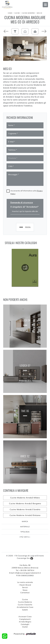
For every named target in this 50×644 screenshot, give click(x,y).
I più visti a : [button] (25, 537)
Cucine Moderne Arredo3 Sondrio (25, 509)
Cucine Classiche (25, 605)
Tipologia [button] (25, 532)
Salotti (25, 610)
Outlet (25, 627)
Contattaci (25, 593)
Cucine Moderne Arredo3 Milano (25, 498)
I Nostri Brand (25, 585)
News (25, 590)
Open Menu (45, 5)
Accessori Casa (25, 616)
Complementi (25, 619)
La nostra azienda (25, 582)
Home (10, 13)
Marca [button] (25, 521)
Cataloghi (25, 624)
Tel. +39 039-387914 (25, 570)
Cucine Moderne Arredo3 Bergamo (25, 504)
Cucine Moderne (28, 13)
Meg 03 (39, 13)
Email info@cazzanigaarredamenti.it (25, 573)
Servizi (25, 587)
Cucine (17, 13)
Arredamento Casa (25, 607)
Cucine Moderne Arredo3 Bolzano (25, 515)
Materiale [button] (25, 527)
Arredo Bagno (25, 622)
